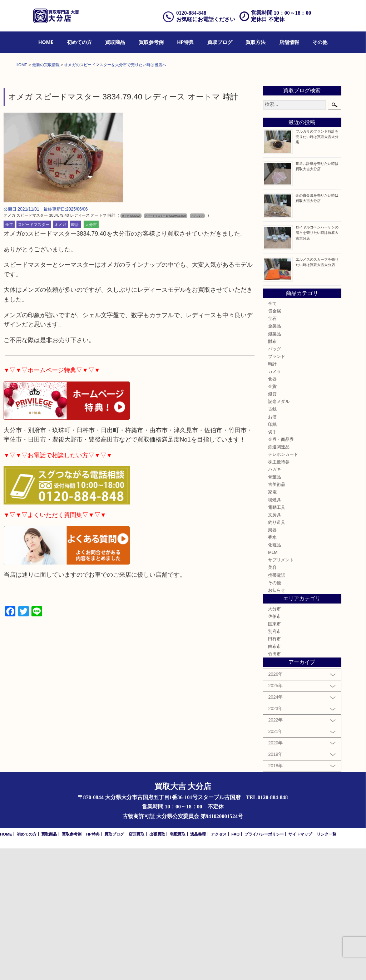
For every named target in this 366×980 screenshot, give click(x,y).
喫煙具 (274, 631)
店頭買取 (137, 966)
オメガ (60, 356)
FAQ (235, 966)
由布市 (274, 778)
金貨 (272, 518)
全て (9, 356)
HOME (46, 42)
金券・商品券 (281, 571)
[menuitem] (46, 42)
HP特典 (185, 42)
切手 (272, 563)
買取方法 (256, 42)
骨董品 (274, 608)
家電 (272, 624)
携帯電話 (277, 707)
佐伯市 (274, 748)
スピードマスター (34, 356)
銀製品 (274, 465)
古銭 (272, 541)
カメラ (274, 503)
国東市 (274, 755)
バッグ (274, 480)
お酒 (272, 548)
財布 (272, 473)
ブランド (277, 488)
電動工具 (277, 639)
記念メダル (279, 533)
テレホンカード (283, 586)
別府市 (274, 763)
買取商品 (115, 42)
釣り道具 (277, 654)
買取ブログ (220, 42)
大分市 (91, 356)
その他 (320, 42)
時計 (75, 356)
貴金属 (274, 442)
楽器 (272, 661)
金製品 (274, 458)
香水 (272, 669)
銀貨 (272, 525)
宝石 (272, 450)
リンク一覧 (327, 966)
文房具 (274, 646)
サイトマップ (300, 966)
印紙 (272, 556)
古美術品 (277, 616)
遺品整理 (198, 966)
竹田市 (274, 785)
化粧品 (274, 676)
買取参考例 (151, 42)
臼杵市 (274, 770)
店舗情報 (289, 42)
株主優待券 (279, 593)
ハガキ (274, 601)
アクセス (219, 966)
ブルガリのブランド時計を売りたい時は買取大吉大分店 (317, 268)
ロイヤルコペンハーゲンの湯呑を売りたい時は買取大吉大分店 (317, 365)
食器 (272, 510)
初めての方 (79, 42)
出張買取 (157, 966)
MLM (273, 684)
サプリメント (281, 691)
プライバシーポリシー (264, 966)
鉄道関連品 (279, 578)
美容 (272, 699)
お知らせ (277, 722)
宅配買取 (178, 966)
